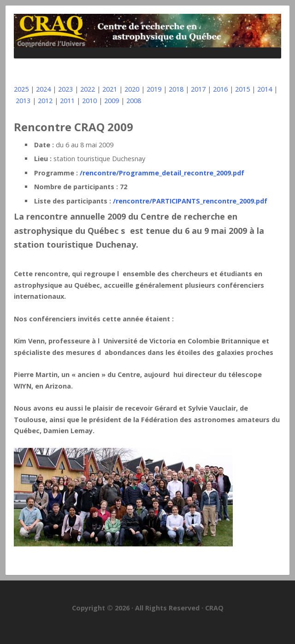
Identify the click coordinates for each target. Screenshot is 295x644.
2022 (88, 89)
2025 (21, 89)
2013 (23, 101)
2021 (110, 89)
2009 (112, 101)
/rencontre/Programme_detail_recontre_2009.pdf (162, 173)
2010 (89, 101)
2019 (154, 89)
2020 (132, 89)
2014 (265, 89)
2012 (45, 101)
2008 (134, 101)
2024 (43, 89)
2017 (198, 89)
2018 (176, 89)
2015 (242, 89)
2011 (67, 101)
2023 (65, 89)
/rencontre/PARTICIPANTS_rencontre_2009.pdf (190, 201)
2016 (220, 89)
